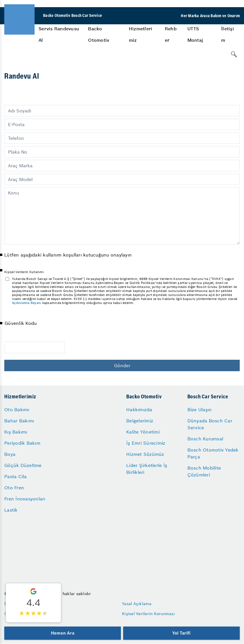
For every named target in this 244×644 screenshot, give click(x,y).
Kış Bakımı (16, 432)
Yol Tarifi (181, 633)
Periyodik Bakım (22, 443)
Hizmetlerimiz (141, 34)
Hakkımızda (139, 410)
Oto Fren (14, 488)
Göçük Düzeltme (23, 465)
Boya (10, 454)
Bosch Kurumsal (205, 439)
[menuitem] (59, 34)
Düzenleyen (16, 604)
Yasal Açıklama (137, 604)
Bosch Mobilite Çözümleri (204, 471)
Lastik (11, 510)
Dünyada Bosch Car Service (210, 424)
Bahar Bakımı (19, 421)
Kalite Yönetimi (143, 432)
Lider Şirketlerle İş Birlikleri (147, 469)
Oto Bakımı (17, 410)
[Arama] (234, 54)
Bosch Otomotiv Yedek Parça (213, 453)
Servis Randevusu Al (59, 34)
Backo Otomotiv (99, 34)
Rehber (171, 34)
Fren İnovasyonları (25, 499)
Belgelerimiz (140, 421)
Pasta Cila (16, 476)
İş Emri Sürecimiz (146, 443)
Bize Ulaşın (200, 410)
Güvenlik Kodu (21, 323)
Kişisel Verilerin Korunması (148, 614)
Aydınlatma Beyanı (27, 303)
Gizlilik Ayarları (19, 614)
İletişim (228, 34)
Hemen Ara (62, 633)
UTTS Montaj (195, 34)
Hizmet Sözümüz (145, 454)
